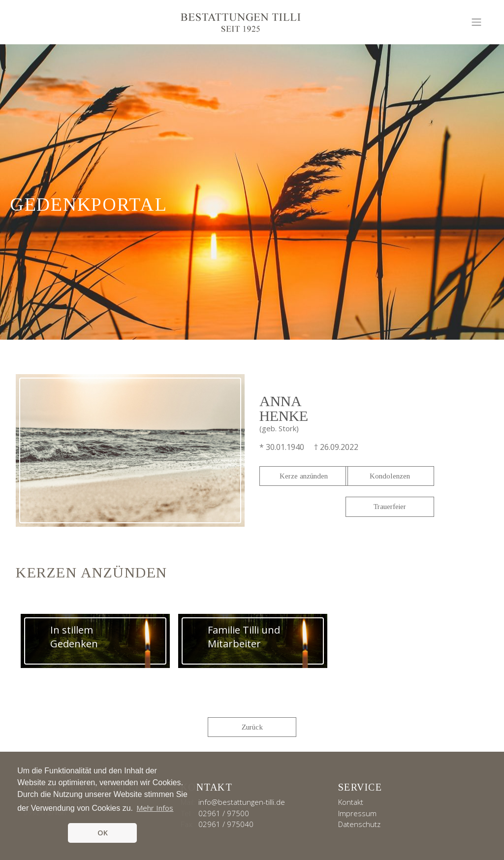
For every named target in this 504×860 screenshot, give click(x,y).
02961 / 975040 (226, 824)
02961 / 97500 (224, 813)
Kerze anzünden (304, 476)
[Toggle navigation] (476, 22)
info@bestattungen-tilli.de (242, 802)
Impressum (357, 813)
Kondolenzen (390, 476)
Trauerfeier (390, 507)
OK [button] (103, 833)
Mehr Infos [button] (155, 808)
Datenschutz (359, 824)
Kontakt (351, 802)
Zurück (252, 727)
